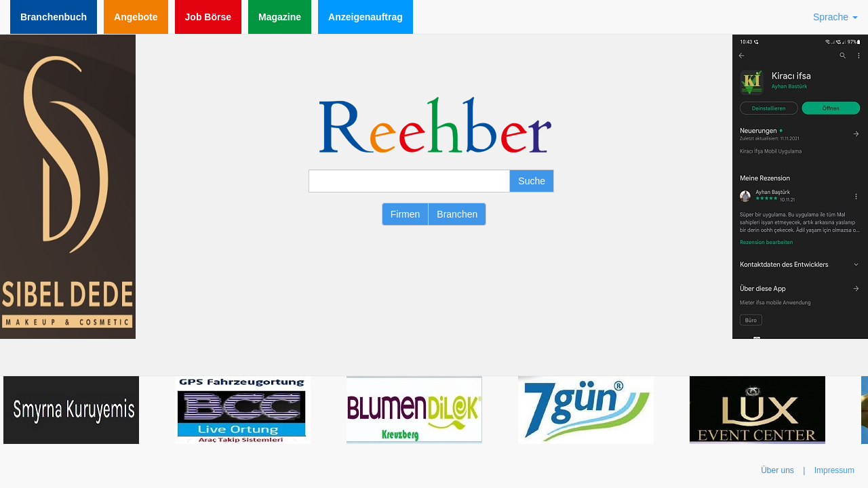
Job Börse (208, 17)
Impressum (834, 470)
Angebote (136, 17)
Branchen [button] (457, 214)
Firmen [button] (406, 214)
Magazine (280, 17)
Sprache (835, 17)
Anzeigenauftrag (366, 17)
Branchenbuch (54, 17)
